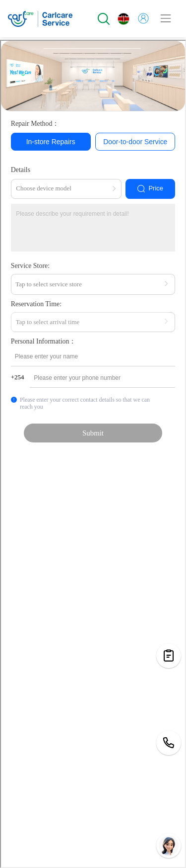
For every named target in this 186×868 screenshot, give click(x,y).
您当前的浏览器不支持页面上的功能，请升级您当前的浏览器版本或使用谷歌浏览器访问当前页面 (93, 454)
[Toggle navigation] (166, 18)
